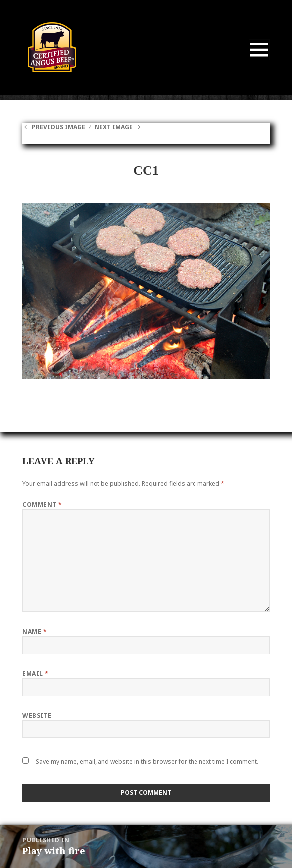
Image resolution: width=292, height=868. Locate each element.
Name (35, 632)
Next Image (114, 127)
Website (37, 715)
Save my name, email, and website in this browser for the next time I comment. (147, 762)
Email (35, 673)
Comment (42, 505)
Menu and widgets (259, 60)
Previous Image (58, 127)
